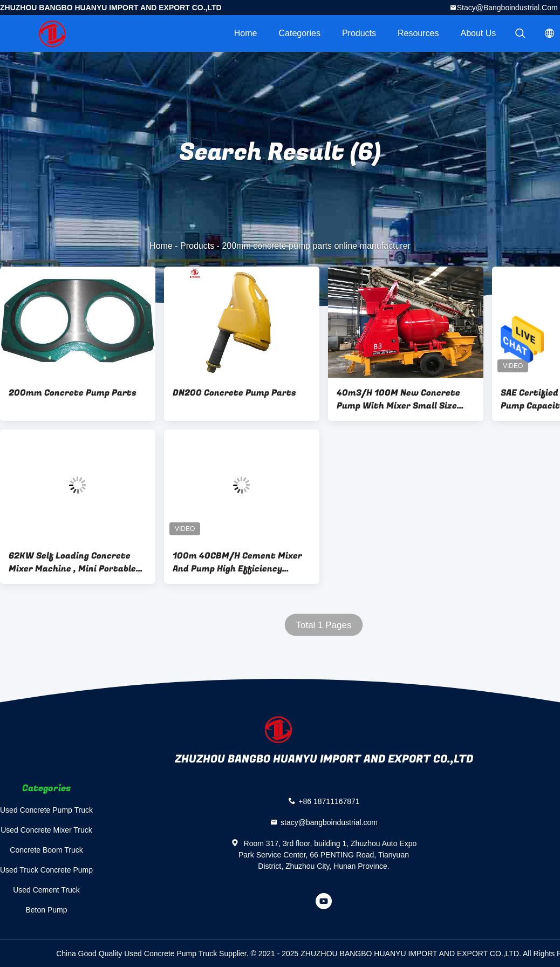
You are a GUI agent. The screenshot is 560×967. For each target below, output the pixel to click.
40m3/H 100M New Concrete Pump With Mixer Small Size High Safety (398, 399)
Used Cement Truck (46, 890)
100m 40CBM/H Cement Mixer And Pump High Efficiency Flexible (237, 562)
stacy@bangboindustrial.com (507, 8)
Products (359, 33)
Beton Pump (46, 910)
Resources (418, 33)
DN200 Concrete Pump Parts (234, 393)
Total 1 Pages (323, 625)
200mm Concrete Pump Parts (73, 393)
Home (246, 33)
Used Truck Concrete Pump (46, 870)
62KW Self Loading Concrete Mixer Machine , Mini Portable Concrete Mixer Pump (72, 562)
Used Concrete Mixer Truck (46, 830)
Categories (300, 33)
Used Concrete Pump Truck (46, 810)
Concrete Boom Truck (46, 850)
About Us (479, 33)
